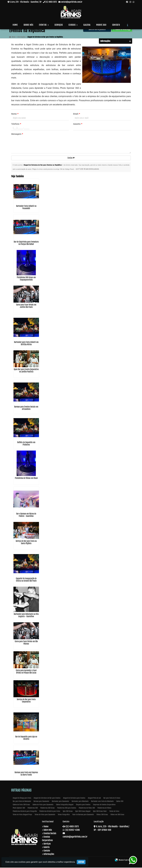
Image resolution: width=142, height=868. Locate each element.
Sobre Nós (28, 25)
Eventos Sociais (50, 834)
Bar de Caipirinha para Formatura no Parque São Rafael (26, 243)
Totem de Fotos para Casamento (45, 815)
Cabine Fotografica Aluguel (65, 805)
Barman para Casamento (41, 802)
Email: (76, 114)
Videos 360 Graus (102, 815)
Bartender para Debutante (80, 802)
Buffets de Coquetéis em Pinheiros (26, 444)
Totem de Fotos (114, 812)
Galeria (87, 25)
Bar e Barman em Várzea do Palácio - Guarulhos (26, 515)
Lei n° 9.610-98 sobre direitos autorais (87, 170)
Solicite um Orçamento (97, 30)
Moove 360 (101, 25)
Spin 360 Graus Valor (100, 812)
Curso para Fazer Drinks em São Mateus (26, 643)
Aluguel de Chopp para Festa (22, 798)
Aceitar (81, 862)
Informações (49, 854)
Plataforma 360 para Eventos (67, 808)
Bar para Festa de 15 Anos (112, 798)
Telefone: (16, 124)
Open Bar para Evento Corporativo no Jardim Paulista (26, 371)
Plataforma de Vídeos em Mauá (26, 479)
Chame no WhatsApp (122, 30)
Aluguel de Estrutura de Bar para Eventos (47, 798)
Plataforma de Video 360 (87, 808)
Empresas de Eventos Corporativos (104, 805)
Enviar (71, 158)
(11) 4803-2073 (51, 2)
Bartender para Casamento (60, 802)
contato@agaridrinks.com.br (71, 2)
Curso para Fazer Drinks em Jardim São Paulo (26, 306)
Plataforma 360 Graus (47, 808)
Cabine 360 (120, 802)
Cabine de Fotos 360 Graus (21, 805)
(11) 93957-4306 (73, 830)
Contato (116, 25)
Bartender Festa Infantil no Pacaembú (26, 208)
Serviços (59, 25)
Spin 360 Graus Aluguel (83, 812)
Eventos (44, 25)
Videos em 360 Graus (117, 815)
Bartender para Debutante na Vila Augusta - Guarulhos (26, 616)
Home (15, 25)
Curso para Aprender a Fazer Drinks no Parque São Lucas (26, 672)
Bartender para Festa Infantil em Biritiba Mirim (26, 344)
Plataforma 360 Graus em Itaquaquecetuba (26, 279)
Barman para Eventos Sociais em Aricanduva (26, 408)
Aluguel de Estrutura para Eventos (74, 798)
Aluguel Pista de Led (94, 798)
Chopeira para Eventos (83, 805)
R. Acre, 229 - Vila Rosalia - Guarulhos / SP (26, 2)
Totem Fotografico (64, 815)
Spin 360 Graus (68, 812)
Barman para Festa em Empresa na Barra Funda (26, 774)
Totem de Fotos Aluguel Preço (22, 815)
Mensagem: (17, 134)
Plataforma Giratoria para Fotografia (25, 812)
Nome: (15, 114)
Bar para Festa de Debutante (22, 802)
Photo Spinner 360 (19, 808)
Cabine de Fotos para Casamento (43, 805)
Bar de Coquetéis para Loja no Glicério (26, 738)
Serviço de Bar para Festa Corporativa (26, 701)
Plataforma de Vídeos (104, 808)
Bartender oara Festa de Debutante (102, 802)
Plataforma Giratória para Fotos (50, 812)
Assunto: (78, 124)
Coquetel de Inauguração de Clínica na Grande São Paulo (26, 580)
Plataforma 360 (33, 808)
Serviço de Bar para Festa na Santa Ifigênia (26, 543)
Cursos (73, 25)
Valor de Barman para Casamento (83, 815)
